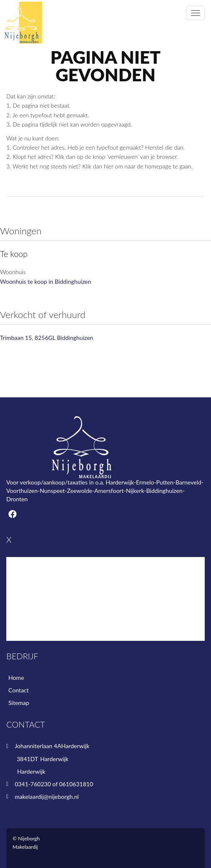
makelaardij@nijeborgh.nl (47, 797)
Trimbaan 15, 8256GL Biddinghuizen (47, 338)
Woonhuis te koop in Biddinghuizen (46, 281)
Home (16, 678)
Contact (19, 690)
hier (109, 166)
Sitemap (19, 703)
